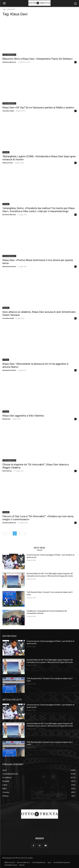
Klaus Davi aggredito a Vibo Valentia (23, 416)
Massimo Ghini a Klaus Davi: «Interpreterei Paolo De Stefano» (38, 59)
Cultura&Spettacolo (9, 55)
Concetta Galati (8, 111)
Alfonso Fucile (8, 163)
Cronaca (6, 360)
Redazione (6, 419)
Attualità (6, 152)
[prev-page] (5, 533)
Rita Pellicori (7, 471)
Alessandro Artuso (9, 266)
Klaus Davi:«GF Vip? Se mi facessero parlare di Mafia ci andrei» (38, 108)
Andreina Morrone (9, 62)
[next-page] (25, 533)
